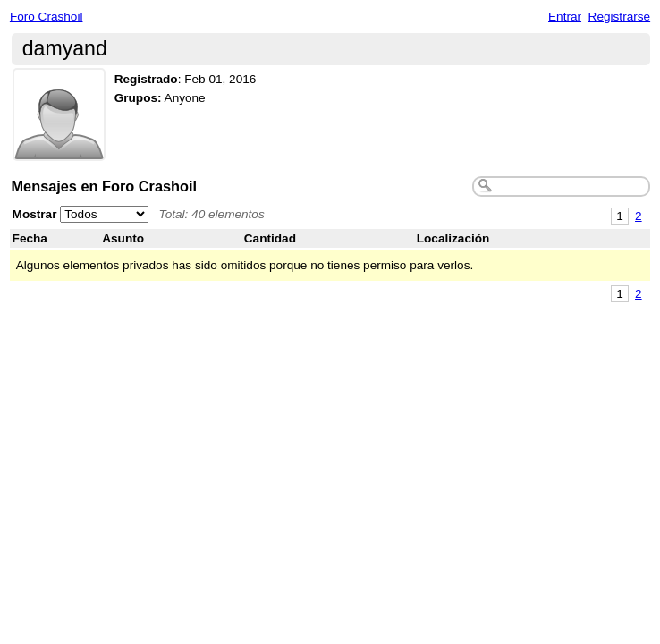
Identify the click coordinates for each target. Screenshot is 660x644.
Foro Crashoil (47, 17)
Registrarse (620, 17)
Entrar (565, 17)
